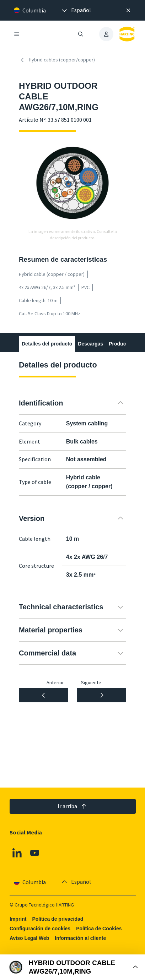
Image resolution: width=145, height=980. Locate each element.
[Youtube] (34, 853)
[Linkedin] (17, 853)
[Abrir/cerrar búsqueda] (81, 34)
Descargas (90, 344)
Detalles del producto (47, 344)
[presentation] (76, 10)
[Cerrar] (128, 10)
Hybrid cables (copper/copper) (57, 60)
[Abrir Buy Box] (72, 967)
